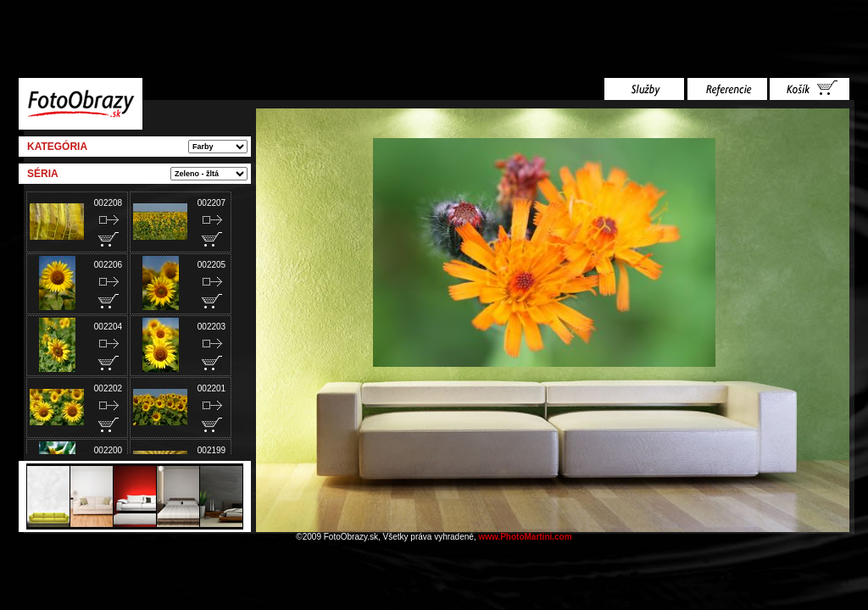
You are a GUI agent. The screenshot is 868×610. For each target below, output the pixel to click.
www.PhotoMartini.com (525, 537)
